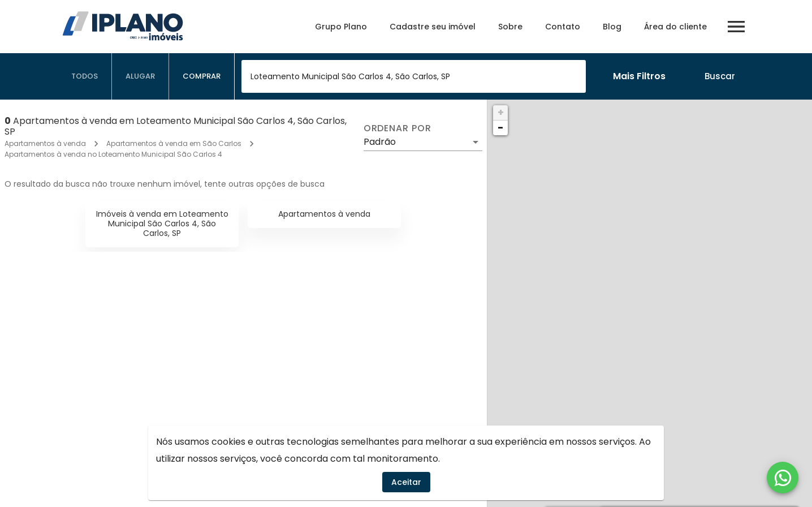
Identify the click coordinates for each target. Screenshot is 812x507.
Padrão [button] (380, 142)
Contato (563, 27)
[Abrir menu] (736, 27)
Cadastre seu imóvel (433, 27)
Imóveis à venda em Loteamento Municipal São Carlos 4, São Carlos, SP (162, 224)
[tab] (85, 76)
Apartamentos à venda (45, 143)
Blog (612, 27)
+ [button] (501, 112)
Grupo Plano (341, 27)
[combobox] (414, 76)
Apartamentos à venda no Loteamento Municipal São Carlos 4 (113, 154)
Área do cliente (675, 27)
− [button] (500, 128)
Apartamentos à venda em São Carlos (174, 143)
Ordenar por (398, 128)
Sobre (510, 27)
